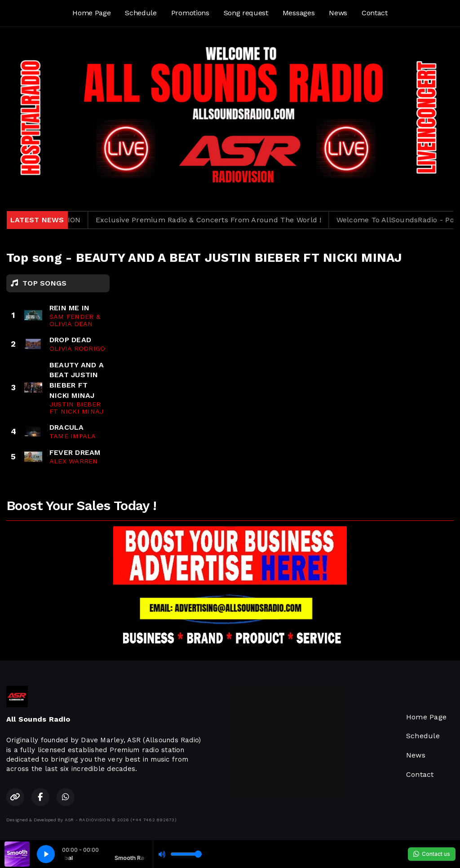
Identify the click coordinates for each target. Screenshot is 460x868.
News (338, 13)
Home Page (91, 13)
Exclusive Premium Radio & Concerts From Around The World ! (219, 220)
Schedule (141, 13)
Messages (299, 13)
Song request (246, 13)
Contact (375, 13)
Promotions (190, 13)
